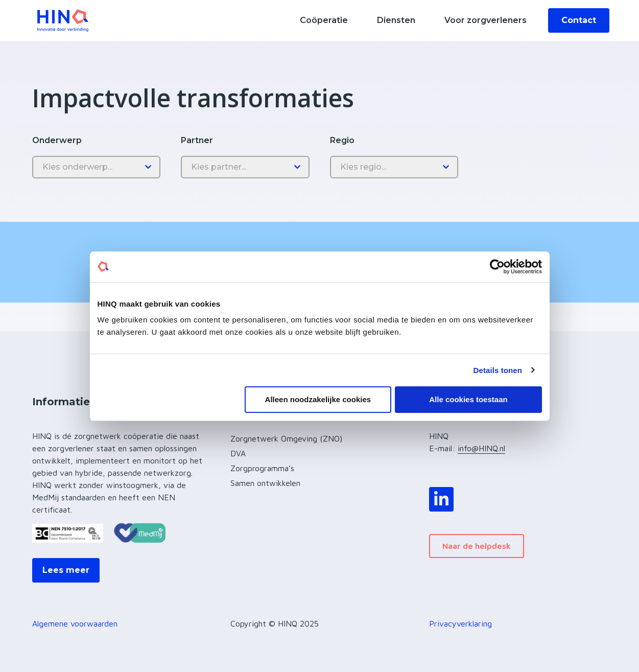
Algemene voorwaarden (75, 623)
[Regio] (394, 167)
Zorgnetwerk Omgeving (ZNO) (286, 438)
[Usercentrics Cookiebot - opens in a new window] (497, 266)
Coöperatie (324, 20)
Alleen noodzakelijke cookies (318, 399)
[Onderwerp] (96, 167)
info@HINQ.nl (481, 448)
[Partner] (245, 167)
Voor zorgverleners (486, 20)
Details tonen (498, 370)
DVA (238, 453)
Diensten (396, 20)
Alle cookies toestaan (468, 399)
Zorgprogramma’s (262, 468)
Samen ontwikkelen (265, 483)
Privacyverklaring (460, 623)
